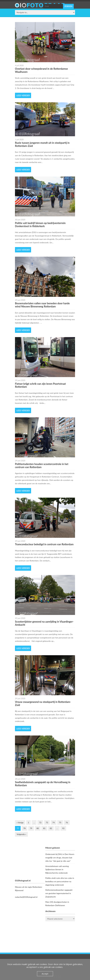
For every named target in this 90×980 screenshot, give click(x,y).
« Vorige (20, 822)
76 (67, 822)
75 (60, 822)
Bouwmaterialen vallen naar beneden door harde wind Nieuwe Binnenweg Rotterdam (42, 305)
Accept (45, 974)
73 (47, 822)
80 (38, 828)
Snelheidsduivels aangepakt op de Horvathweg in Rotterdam (43, 784)
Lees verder (23, 95)
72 (40, 822)
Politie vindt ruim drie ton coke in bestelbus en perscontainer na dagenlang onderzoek (60, 881)
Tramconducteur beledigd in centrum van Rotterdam (44, 544)
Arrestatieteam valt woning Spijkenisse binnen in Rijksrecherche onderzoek (57, 870)
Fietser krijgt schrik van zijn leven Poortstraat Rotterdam (40, 385)
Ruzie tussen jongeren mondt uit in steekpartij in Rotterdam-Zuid (42, 144)
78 (24, 828)
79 (31, 828)
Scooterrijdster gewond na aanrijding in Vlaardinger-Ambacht (44, 623)
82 (51, 828)
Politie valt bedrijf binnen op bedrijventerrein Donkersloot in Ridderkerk (40, 225)
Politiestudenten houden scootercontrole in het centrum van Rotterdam (42, 466)
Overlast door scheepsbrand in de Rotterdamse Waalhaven (41, 70)
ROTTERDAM (60, 935)
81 (44, 828)
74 (54, 822)
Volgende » (21, 834)
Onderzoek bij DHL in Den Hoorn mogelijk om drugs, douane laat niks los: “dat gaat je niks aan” (60, 858)
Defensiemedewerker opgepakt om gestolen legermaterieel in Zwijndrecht (59, 893)
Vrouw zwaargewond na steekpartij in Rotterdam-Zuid (43, 703)
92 (63, 828)
